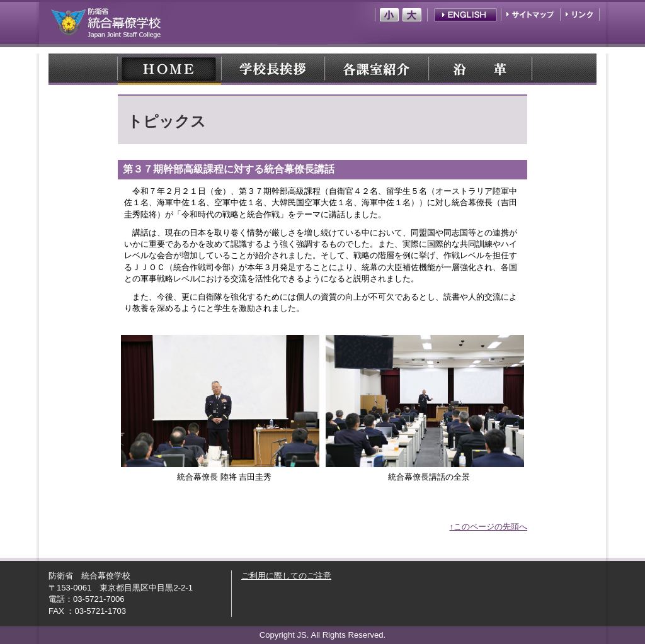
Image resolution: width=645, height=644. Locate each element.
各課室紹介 (376, 69)
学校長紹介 (273, 69)
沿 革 (479, 69)
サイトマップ (532, 15)
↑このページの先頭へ (488, 527)
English (465, 15)
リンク (579, 15)
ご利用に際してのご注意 (286, 576)
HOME (169, 69)
